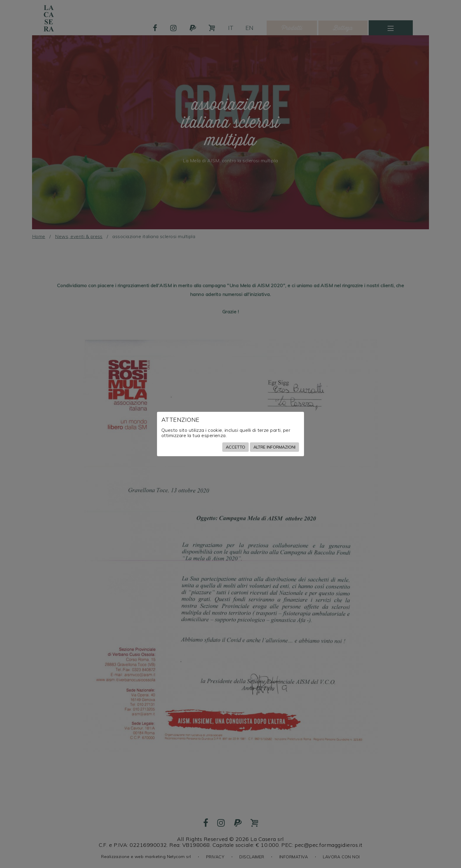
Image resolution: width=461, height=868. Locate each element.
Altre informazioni (274, 447)
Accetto (235, 447)
